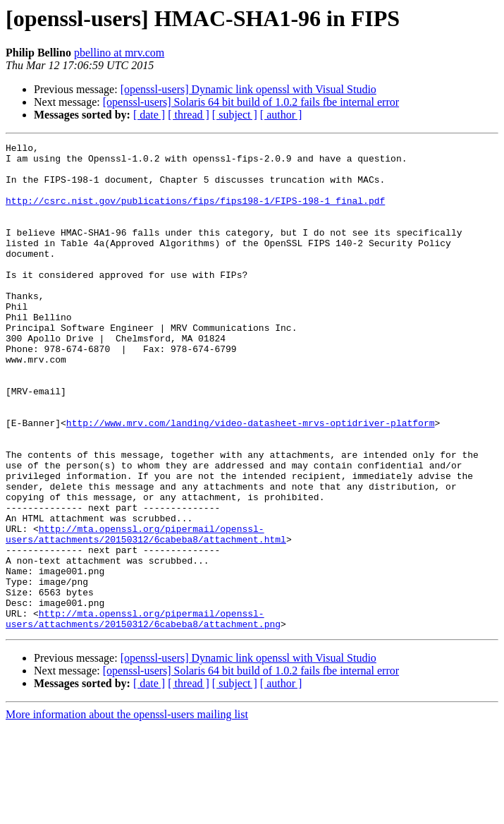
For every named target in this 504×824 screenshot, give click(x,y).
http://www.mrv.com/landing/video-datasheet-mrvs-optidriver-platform (251, 480)
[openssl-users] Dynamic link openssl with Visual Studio (248, 89)
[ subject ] (235, 115)
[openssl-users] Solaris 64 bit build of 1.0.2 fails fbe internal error (251, 102)
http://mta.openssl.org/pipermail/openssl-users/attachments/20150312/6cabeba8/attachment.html (146, 613)
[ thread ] (189, 115)
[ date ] (149, 115)
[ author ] (281, 115)
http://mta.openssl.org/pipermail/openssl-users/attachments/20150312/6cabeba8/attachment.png (143, 715)
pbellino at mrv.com (119, 53)
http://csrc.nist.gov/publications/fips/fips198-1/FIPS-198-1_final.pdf (195, 213)
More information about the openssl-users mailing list (127, 812)
